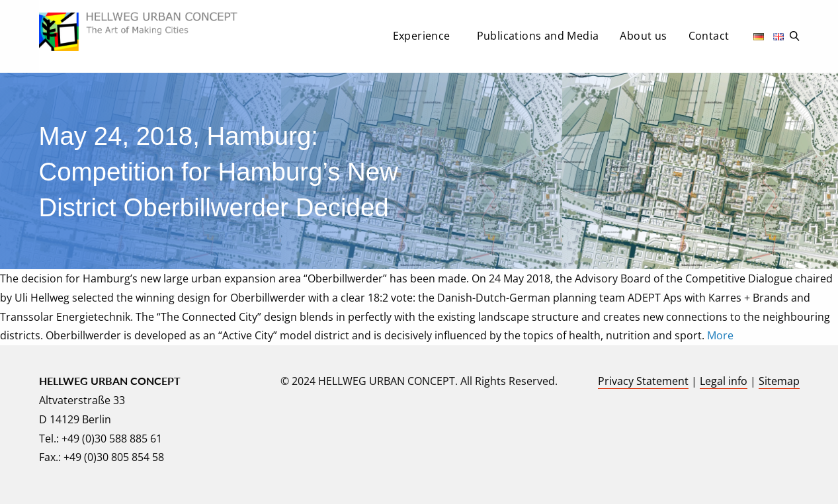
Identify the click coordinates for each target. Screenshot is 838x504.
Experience (422, 36)
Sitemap (779, 381)
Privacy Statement (643, 381)
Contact (709, 36)
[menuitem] (424, 40)
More (720, 335)
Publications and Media (538, 36)
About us (643, 36)
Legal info (724, 381)
